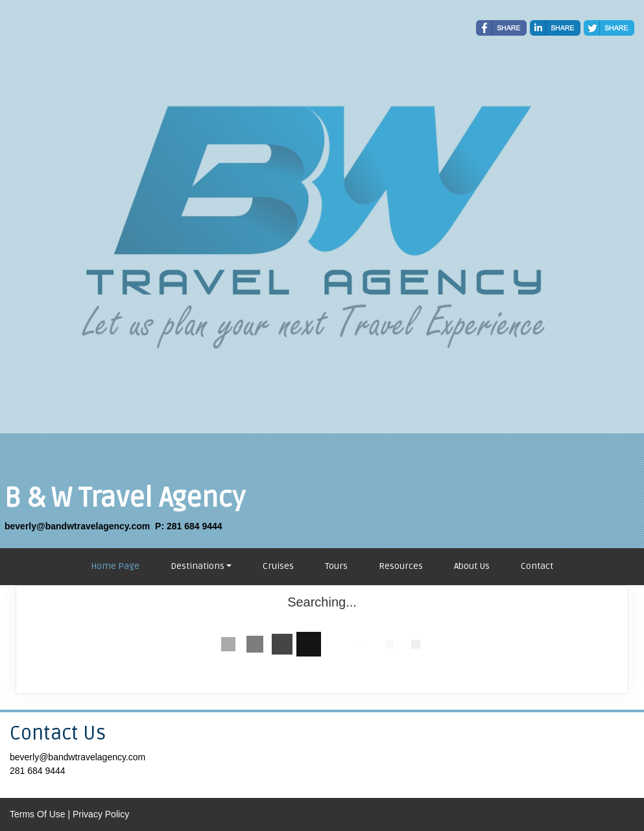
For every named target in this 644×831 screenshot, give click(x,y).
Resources (401, 566)
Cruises (278, 566)
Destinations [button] (197, 566)
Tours (336, 566)
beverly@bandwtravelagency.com (78, 757)
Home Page (115, 566)
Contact (537, 566)
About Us (472, 566)
